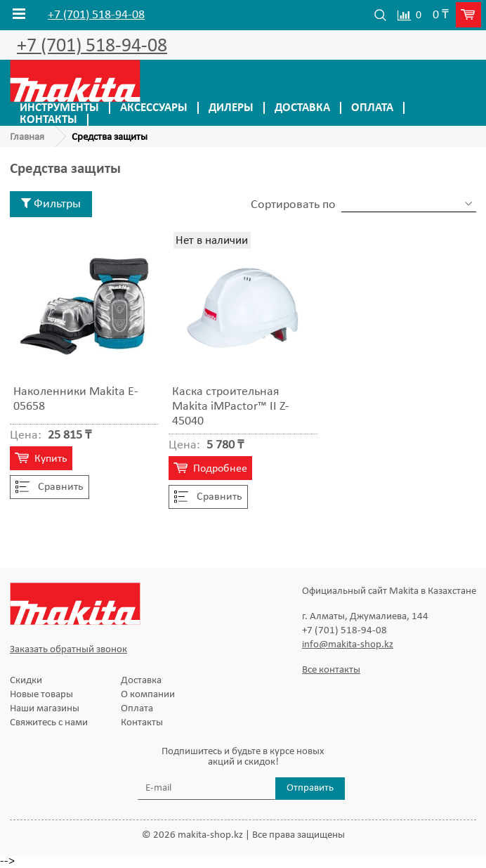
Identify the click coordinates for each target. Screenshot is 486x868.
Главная (27, 137)
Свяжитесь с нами (49, 723)
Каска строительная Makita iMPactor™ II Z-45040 (231, 407)
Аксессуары (154, 108)
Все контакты (331, 670)
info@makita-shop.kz (348, 645)
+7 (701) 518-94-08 (96, 15)
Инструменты (59, 108)
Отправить (310, 788)
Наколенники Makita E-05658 (76, 399)
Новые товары (41, 695)
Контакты (48, 120)
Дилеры (231, 108)
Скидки (26, 681)
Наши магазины (45, 709)
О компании (148, 695)
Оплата (372, 108)
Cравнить (50, 487)
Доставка (302, 108)
